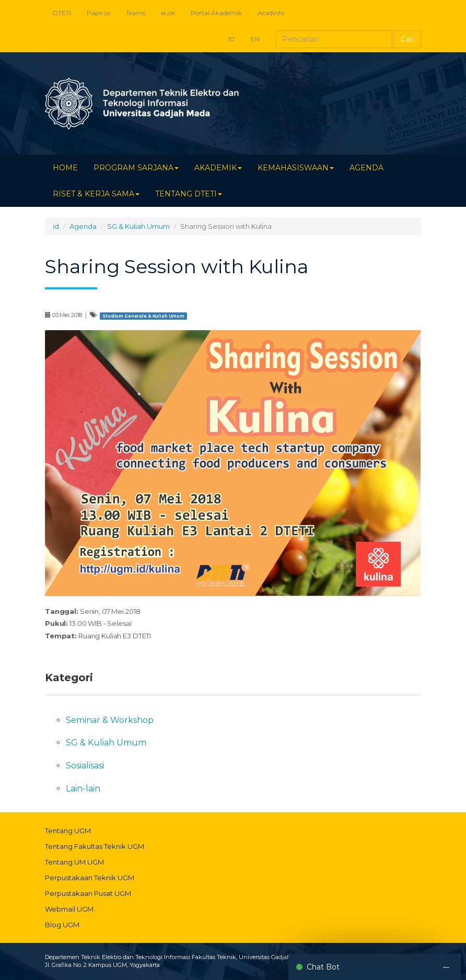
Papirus (98, 13)
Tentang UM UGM (74, 862)
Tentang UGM (68, 831)
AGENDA (366, 168)
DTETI (62, 13)
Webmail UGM (69, 909)
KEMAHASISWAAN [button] (296, 168)
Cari (407, 39)
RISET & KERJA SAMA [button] (96, 194)
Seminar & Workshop (110, 720)
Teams (136, 13)
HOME (65, 168)
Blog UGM (62, 925)
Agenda (83, 226)
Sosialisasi (85, 766)
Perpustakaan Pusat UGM (88, 893)
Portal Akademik (216, 13)
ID (232, 39)
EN (255, 39)
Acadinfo (271, 13)
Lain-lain (83, 789)
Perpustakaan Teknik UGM (90, 878)
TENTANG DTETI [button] (189, 194)
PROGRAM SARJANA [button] (136, 168)
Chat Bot (323, 967)
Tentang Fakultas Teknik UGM (95, 846)
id (56, 226)
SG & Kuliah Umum (138, 226)
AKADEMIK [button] (218, 168)
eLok (168, 13)
